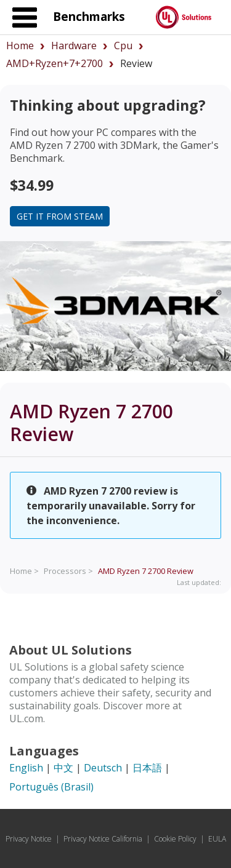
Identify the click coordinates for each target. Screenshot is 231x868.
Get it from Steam (60, 216)
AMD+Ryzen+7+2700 (55, 63)
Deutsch (103, 768)
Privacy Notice (29, 839)
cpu (123, 46)
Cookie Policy (175, 839)
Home (20, 46)
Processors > (68, 571)
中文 (63, 768)
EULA (217, 839)
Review (146, 571)
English (26, 768)
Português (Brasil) (51, 787)
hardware (74, 46)
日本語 (147, 768)
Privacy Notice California (103, 839)
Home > (24, 571)
